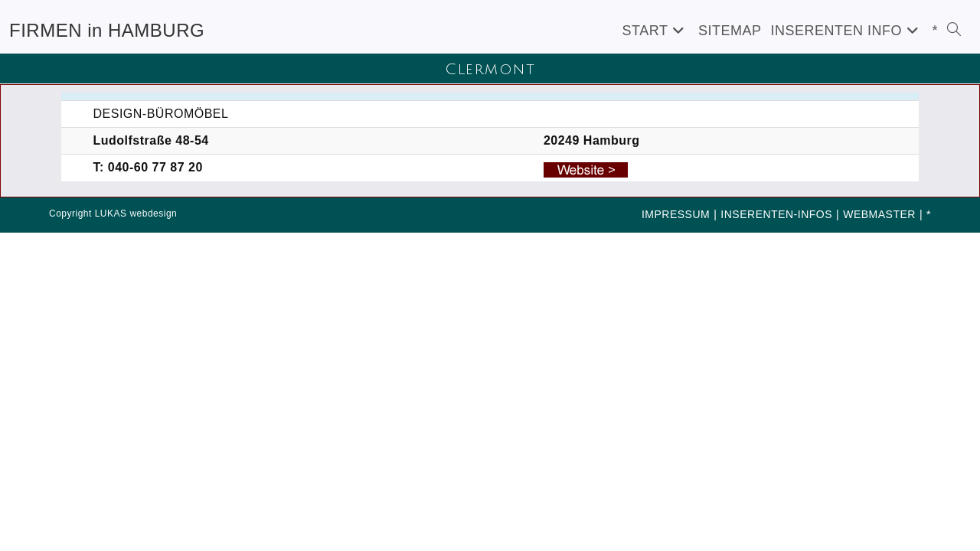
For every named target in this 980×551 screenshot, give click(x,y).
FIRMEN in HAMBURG (107, 30)
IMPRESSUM (676, 214)
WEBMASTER (879, 214)
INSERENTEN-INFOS (776, 214)
